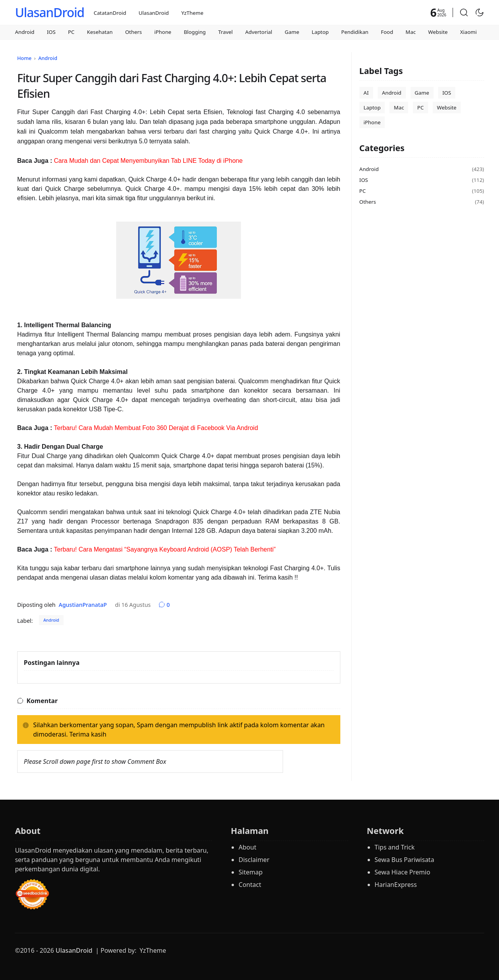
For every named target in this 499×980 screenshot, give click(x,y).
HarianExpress (396, 885)
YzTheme (192, 13)
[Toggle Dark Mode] (480, 12)
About (247, 847)
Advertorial (259, 32)
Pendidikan (355, 32)
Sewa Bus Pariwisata (404, 860)
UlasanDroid (50, 12)
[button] (464, 12)
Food (387, 32)
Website (438, 32)
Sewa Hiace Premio (403, 872)
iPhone (163, 32)
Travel (226, 32)
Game (292, 32)
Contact (250, 885)
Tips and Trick (395, 847)
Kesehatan (100, 32)
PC (72, 32)
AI (366, 93)
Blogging (195, 32)
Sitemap (251, 872)
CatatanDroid (110, 13)
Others (134, 32)
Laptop (320, 32)
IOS (51, 32)
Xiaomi (468, 32)
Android (25, 32)
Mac (411, 32)
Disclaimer (254, 860)
